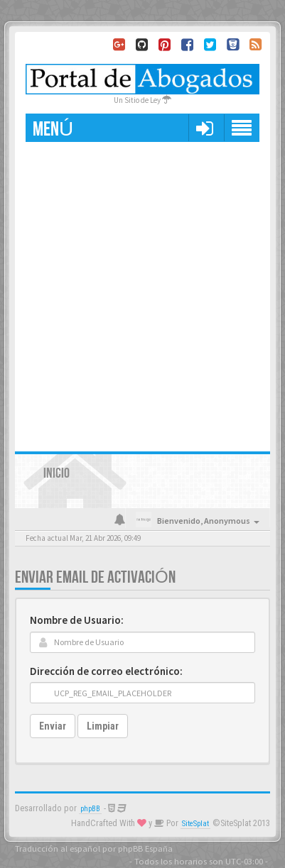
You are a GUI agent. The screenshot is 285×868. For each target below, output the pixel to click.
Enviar (53, 726)
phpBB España (145, 848)
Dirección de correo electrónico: (106, 671)
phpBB (90, 809)
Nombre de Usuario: (77, 620)
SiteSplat (195, 824)
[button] (204, 128)
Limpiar (103, 726)
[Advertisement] (142, 291)
